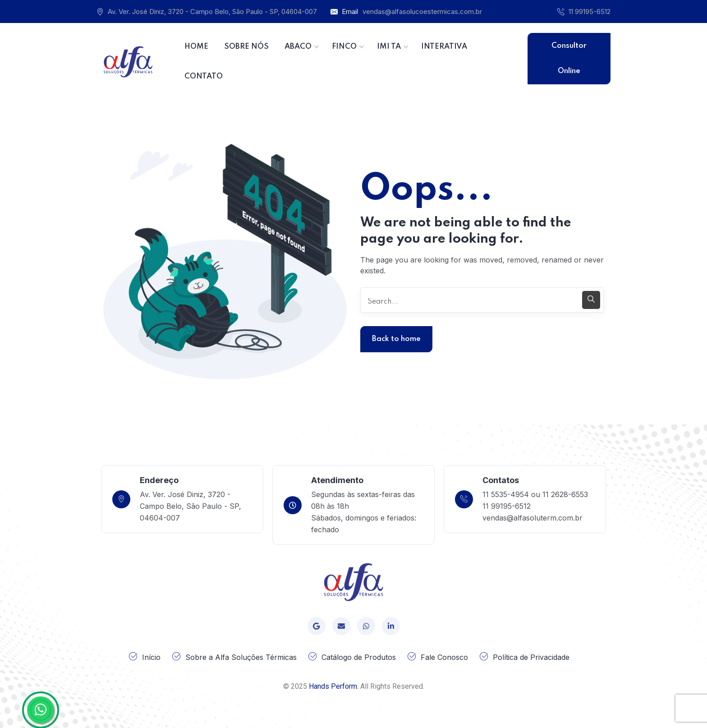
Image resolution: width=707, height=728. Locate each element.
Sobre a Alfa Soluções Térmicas (241, 657)
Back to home (396, 339)
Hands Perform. (334, 686)
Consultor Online (569, 58)
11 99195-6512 (590, 12)
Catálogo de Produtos (359, 657)
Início (151, 657)
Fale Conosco (444, 657)
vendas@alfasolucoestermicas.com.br (422, 12)
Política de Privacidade (531, 657)
